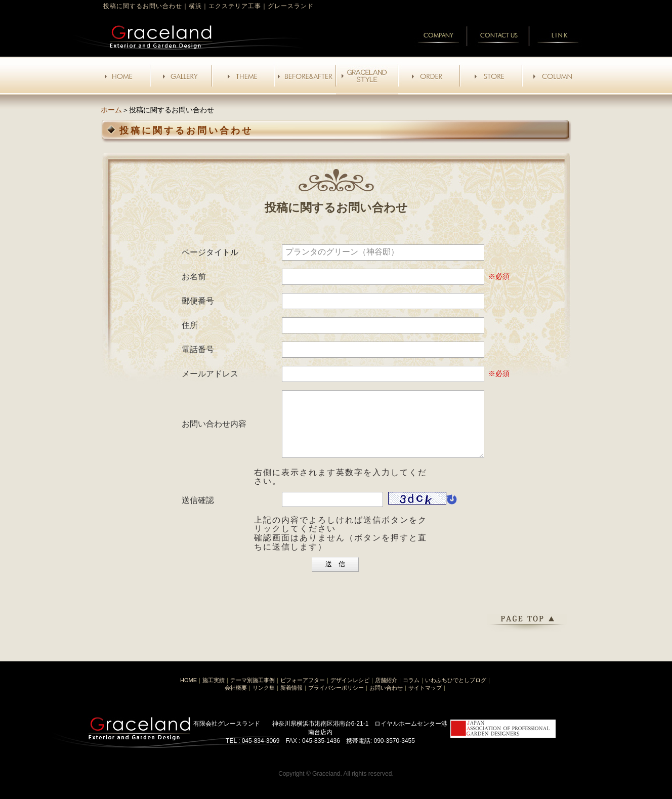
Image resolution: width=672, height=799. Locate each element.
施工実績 (214, 692)
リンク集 (264, 700)
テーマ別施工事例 (253, 692)
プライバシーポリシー (336, 700)
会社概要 (236, 700)
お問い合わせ (386, 700)
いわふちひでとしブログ (456, 692)
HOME (188, 692)
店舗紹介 (386, 692)
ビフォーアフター (303, 692)
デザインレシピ (350, 692)
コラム (411, 692)
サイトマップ (425, 700)
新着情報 (291, 700)
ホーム (111, 110)
